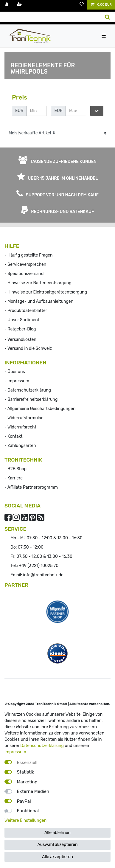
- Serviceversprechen (25, 264)
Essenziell (27, 763)
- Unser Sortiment (22, 320)
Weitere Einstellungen (25, 820)
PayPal (24, 801)
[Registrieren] (20, 5)
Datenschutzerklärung (42, 746)
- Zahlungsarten (20, 446)
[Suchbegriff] (50, 17)
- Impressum (17, 381)
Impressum (15, 752)
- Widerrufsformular (24, 418)
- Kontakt (14, 436)
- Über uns (15, 372)
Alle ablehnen (57, 833)
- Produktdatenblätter (26, 311)
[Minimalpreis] (37, 111)
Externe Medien (33, 791)
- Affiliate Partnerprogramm (31, 487)
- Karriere (14, 478)
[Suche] (107, 17)
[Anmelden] (7, 5)
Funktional (28, 811)
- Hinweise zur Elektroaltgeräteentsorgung (46, 292)
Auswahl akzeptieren (57, 845)
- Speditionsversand (24, 274)
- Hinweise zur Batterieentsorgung (38, 283)
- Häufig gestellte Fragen (29, 255)
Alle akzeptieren (57, 857)
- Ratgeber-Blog (20, 329)
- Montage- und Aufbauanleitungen (39, 301)
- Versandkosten (20, 340)
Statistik (26, 772)
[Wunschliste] (82, 5)
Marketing (27, 782)
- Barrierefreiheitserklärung (31, 399)
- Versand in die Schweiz (28, 348)
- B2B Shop (15, 469)
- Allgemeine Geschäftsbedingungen (40, 409)
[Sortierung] (57, 133)
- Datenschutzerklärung (28, 390)
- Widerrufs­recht (20, 427)
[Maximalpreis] (76, 111)
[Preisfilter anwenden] (97, 111)
